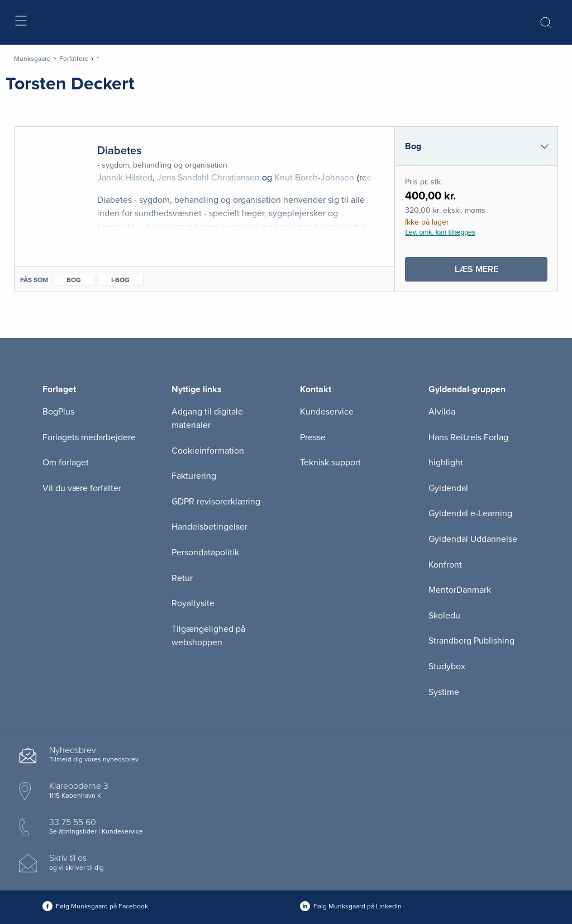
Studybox (447, 666)
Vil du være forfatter (82, 488)
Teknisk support (330, 463)
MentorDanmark (460, 590)
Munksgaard (32, 59)
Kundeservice (327, 412)
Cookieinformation (208, 451)
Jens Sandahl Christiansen (208, 178)
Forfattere (74, 59)
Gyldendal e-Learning (470, 513)
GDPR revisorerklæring (216, 502)
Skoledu (444, 616)
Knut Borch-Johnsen (314, 178)
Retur (182, 578)
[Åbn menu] (20, 23)
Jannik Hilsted (125, 178)
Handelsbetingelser (209, 527)
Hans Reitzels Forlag (468, 437)
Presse (313, 437)
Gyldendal (448, 488)
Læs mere (497, 272)
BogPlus (58, 412)
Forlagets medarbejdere (89, 437)
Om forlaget (66, 463)
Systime (444, 692)
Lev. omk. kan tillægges (440, 232)
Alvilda (442, 412)
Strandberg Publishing (471, 641)
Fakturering (194, 476)
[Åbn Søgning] (546, 22)
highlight (446, 463)
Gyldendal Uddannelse (473, 539)
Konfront (445, 565)
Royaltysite (193, 603)
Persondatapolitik (205, 553)
